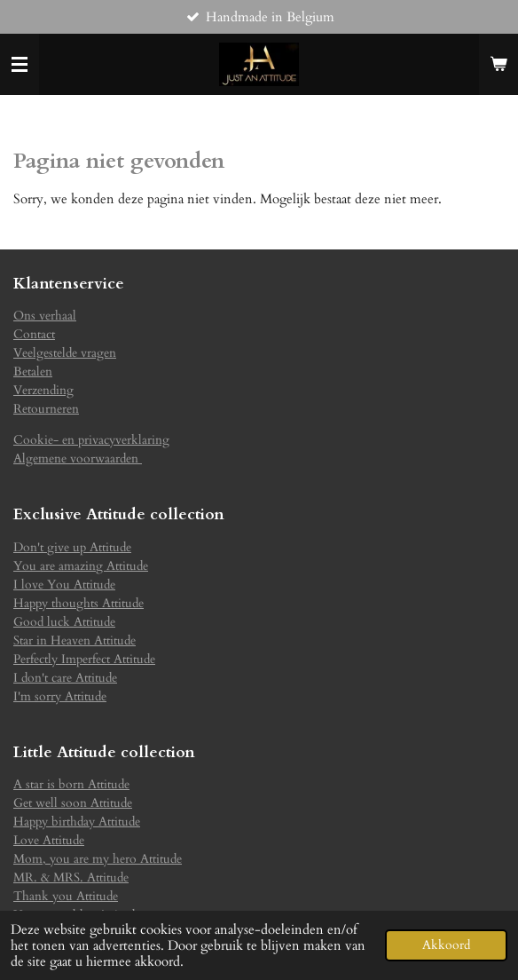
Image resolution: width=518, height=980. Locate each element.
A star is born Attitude (71, 784)
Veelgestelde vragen (65, 353)
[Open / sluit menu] (20, 65)
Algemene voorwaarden (78, 458)
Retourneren (46, 409)
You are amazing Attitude (81, 566)
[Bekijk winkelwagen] (498, 65)
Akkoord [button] (446, 945)
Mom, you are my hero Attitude (98, 859)
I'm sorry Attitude (60, 696)
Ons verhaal (45, 316)
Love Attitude (49, 840)
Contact (34, 334)
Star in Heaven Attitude (75, 640)
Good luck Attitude (64, 622)
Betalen (33, 371)
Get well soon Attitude (73, 803)
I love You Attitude (64, 585)
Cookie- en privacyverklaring (91, 440)
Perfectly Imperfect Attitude (84, 659)
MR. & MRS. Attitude (71, 877)
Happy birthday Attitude (77, 822)
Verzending (43, 390)
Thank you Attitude (66, 896)
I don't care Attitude (65, 678)
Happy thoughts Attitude (78, 603)
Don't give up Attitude (72, 547)
